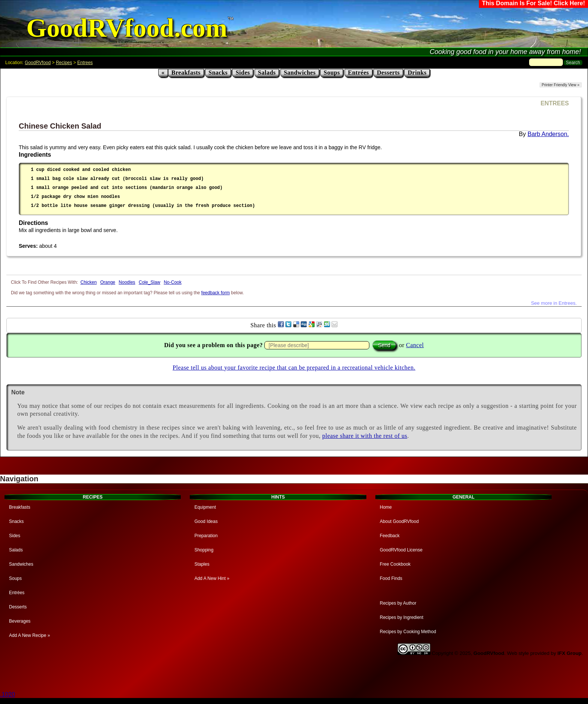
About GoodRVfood (399, 521)
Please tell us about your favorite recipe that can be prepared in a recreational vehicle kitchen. (294, 368)
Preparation (206, 536)
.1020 (7, 694)
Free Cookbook (395, 564)
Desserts (388, 73)
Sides (243, 73)
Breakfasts (186, 73)
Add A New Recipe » (29, 635)
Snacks (218, 73)
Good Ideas (206, 521)
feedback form (216, 293)
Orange (108, 282)
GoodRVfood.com (127, 28)
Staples (202, 564)
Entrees (85, 63)
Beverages (20, 621)
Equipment (205, 507)
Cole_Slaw (149, 282)
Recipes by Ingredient (402, 617)
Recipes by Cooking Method (408, 632)
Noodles (127, 282)
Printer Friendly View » (561, 85)
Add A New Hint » (212, 578)
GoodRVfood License (401, 550)
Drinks (417, 73)
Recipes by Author (398, 603)
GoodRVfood (38, 63)
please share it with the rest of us (365, 436)
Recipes (64, 63)
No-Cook (173, 282)
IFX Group (570, 653)
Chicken (89, 282)
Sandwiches (300, 73)
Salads (267, 73)
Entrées (358, 73)
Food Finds (391, 578)
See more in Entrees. (554, 303)
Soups (332, 73)
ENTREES (555, 103)
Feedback (390, 536)
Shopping (204, 550)
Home (386, 507)
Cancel (415, 345)
